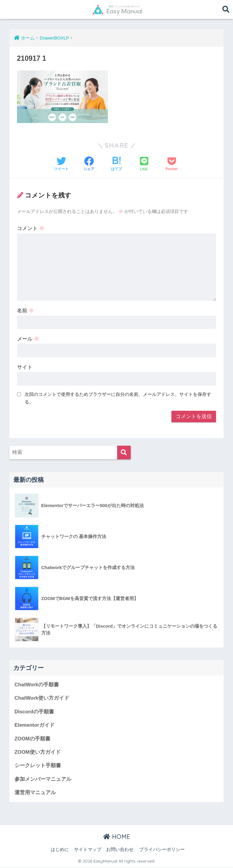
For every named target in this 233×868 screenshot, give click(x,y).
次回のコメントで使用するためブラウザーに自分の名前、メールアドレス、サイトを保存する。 (118, 398)
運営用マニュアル (35, 793)
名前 (25, 311)
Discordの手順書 (34, 712)
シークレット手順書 (38, 766)
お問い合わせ (120, 850)
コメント (31, 228)
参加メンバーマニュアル (43, 780)
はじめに (60, 850)
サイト (25, 367)
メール (28, 339)
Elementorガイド (35, 725)
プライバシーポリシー (162, 850)
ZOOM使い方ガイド (38, 752)
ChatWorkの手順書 (37, 685)
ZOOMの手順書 (32, 739)
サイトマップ (88, 850)
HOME (117, 837)
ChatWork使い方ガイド (42, 698)
